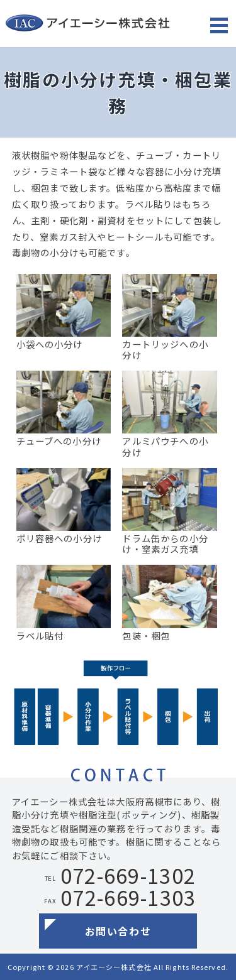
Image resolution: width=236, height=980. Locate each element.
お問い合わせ (118, 931)
